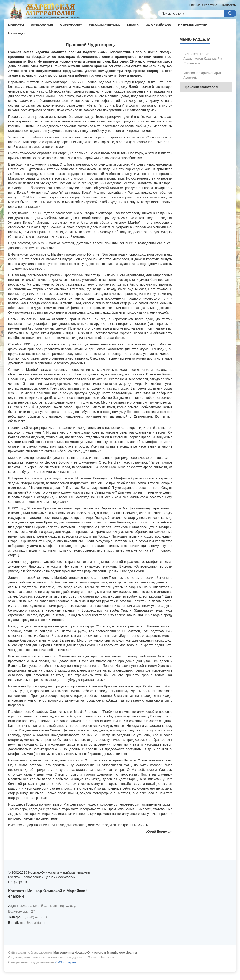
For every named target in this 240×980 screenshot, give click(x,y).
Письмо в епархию (203, 5)
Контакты (229, 5)
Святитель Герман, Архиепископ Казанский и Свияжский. (203, 59)
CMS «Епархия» (67, 962)
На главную (16, 33)
